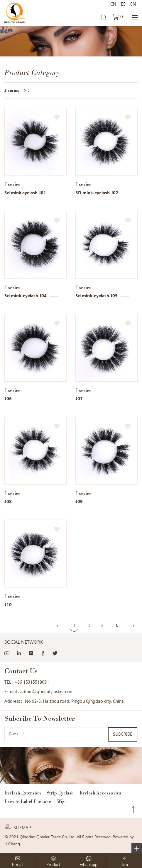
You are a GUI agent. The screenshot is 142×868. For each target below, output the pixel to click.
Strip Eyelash (60, 793)
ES (123, 4)
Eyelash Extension (23, 793)
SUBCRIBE (123, 734)
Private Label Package (28, 801)
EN (133, 4)
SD (27, 91)
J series (12, 91)
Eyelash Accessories (100, 793)
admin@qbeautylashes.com (47, 692)
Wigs (62, 801)
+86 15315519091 (32, 682)
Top (134, 809)
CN (113, 4)
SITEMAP (22, 828)
